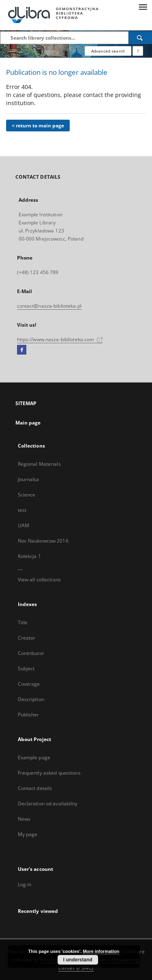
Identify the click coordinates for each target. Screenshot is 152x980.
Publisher (29, 715)
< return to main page (38, 126)
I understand (78, 960)
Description (31, 699)
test (22, 510)
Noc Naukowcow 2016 (43, 541)
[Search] (140, 38)
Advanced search (108, 51)
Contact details (35, 788)
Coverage (29, 684)
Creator (27, 638)
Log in (25, 884)
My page (28, 834)
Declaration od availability (48, 804)
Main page (28, 423)
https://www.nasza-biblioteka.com (60, 339)
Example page (34, 757)
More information (101, 951)
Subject (26, 668)
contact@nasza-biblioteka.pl (49, 306)
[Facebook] (22, 350)
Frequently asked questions (49, 773)
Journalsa (29, 479)
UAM (24, 525)
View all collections (39, 580)
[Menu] (143, 6)
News (24, 819)
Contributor (31, 653)
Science (27, 495)
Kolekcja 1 (29, 556)
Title (23, 622)
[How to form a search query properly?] (138, 51)
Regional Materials (39, 464)
